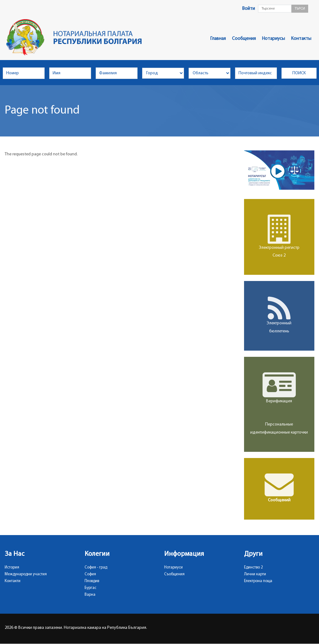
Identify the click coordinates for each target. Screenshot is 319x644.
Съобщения (174, 574)
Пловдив (92, 581)
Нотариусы (273, 39)
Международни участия (26, 574)
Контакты (301, 39)
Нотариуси (173, 567)
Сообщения (244, 39)
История (12, 567)
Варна (90, 595)
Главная (218, 39)
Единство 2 (253, 567)
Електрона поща (258, 581)
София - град (96, 567)
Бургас (90, 588)
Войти (249, 9)
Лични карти (255, 574)
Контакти (13, 581)
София (90, 574)
